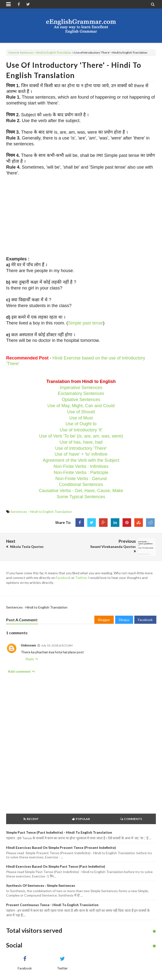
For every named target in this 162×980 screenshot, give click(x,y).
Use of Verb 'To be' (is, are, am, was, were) (81, 436)
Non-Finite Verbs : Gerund (81, 479)
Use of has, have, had (81, 442)
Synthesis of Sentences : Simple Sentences (41, 885)
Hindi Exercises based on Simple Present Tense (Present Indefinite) (61, 847)
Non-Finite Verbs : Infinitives (81, 466)
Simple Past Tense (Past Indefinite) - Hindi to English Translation (59, 832)
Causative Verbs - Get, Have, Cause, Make (81, 491)
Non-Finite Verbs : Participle (81, 473)
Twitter (81, 578)
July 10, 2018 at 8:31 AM (57, 645)
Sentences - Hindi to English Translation (46, 52)
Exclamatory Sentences (81, 393)
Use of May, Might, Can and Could (81, 406)
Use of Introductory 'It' (81, 430)
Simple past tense (85, 323)
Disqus (124, 620)
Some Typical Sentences (81, 497)
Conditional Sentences (81, 484)
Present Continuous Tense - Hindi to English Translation (52, 905)
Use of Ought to (81, 424)
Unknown (28, 645)
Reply (30, 659)
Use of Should (81, 412)
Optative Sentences (81, 400)
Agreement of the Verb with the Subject (81, 460)
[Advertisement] (81, 216)
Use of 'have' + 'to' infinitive (81, 454)
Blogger (104, 620)
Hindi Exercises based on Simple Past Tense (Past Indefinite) (56, 866)
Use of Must (81, 418)
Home (13, 52)
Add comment (19, 671)
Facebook (63, 578)
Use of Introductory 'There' (81, 448)
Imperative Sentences (81, 388)
